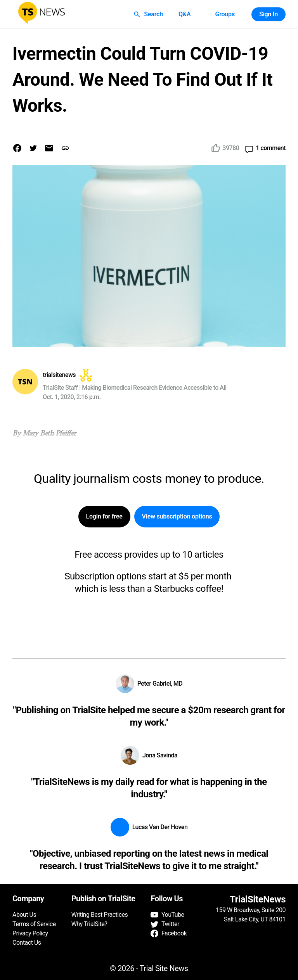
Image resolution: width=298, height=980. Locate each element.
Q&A (185, 14)
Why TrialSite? (89, 924)
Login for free (104, 517)
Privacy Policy (30, 933)
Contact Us (27, 943)
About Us (24, 915)
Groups (225, 14)
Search (149, 14)
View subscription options (177, 517)
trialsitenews (59, 375)
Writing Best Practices (100, 915)
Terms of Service (34, 924)
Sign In (269, 14)
